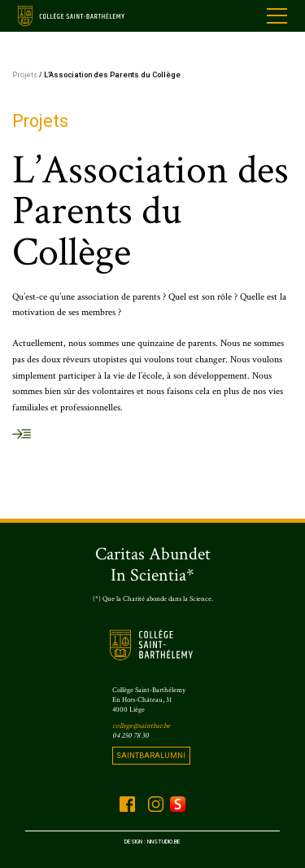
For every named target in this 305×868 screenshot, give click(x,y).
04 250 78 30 (131, 735)
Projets (25, 75)
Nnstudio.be (164, 842)
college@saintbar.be (141, 726)
